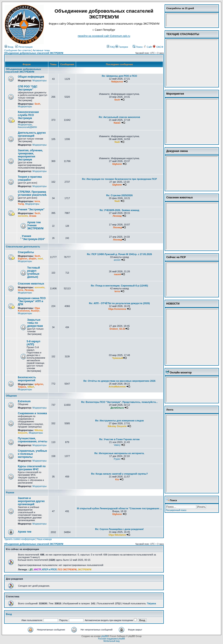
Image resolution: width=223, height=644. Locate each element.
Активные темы (41, 50)
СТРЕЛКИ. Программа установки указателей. (32, 193)
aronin (117, 260)
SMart (31, 387)
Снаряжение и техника (32, 413)
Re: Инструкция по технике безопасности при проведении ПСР (120, 179)
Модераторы (40, 80)
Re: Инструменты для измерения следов (119, 421)
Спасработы (26, 252)
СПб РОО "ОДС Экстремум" (28, 88)
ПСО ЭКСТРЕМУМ (67, 570)
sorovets (23, 216)
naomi (117, 274)
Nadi (117, 142)
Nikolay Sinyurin (117, 426)
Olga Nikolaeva (117, 535)
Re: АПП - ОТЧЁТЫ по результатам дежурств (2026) (119, 303)
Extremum (24, 401)
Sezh (37, 104)
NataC (117, 123)
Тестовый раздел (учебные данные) (34, 272)
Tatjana (22, 387)
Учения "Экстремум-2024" (33, 238)
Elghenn (117, 164)
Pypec (117, 459)
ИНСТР (37, 570)
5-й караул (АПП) (34, 343)
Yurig (21, 204)
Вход (9, 47)
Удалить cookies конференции (20, 539)
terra (37, 201)
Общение (11, 396)
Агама (33, 216)
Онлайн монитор (181, 373)
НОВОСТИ (173, 304)
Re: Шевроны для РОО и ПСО (119, 76)
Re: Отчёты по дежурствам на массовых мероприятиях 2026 (119, 381)
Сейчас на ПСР (176, 257)
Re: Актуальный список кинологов (119, 117)
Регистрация (24, 47)
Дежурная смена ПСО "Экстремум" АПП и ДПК (32, 301)
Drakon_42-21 (117, 329)
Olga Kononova (29, 309)
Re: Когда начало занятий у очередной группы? (119, 474)
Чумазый (118, 358)
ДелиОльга (117, 408)
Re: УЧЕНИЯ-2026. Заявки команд (119, 210)
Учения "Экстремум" (31, 210)
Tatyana (151, 603)
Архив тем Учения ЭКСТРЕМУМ (35, 225)
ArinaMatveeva (117, 387)
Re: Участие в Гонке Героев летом (119, 439)
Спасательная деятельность (23, 247)
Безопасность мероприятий (27, 379)
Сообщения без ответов (17, 50)
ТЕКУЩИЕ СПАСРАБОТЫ (183, 34)
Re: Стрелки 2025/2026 (119, 195)
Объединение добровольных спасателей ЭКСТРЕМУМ (34, 53)
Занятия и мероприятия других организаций (31, 501)
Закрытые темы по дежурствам (35, 323)
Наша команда (44, 539)
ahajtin (33, 259)
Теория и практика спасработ (30, 178)
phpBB (105, 636)
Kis (117, 479)
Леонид (117, 216)
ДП (31, 570)
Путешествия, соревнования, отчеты (33, 440)
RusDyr (35, 311)
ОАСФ (158, 47)
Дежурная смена (177, 151)
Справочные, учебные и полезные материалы (32, 454)
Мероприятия (175, 94)
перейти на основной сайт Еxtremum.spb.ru (104, 36)
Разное (10, 492)
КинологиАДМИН (27, 127)
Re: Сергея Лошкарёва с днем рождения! (119, 529)
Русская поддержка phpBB (111, 639)
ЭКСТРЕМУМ (84, 570)
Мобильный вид (111, 641)
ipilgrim (39, 384)
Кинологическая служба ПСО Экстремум (28, 115)
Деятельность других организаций (32, 134)
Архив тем (25, 532)
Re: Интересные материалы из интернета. (120, 453)
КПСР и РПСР (49, 570)
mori (40, 259)
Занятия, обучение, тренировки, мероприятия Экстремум (30, 155)
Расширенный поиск (176, 510)
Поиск (138, 47)
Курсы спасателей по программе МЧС (32, 468)
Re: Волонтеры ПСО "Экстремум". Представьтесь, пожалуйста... (119, 402)
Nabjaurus (117, 82)
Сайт (148, 47)
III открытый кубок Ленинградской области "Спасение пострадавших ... (119, 508)
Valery (117, 445)
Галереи (122, 47)
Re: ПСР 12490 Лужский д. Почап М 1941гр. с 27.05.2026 (119, 254)
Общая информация (31, 77)
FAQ (111, 47)
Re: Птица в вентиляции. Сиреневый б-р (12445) (119, 286)
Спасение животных (31, 284)
